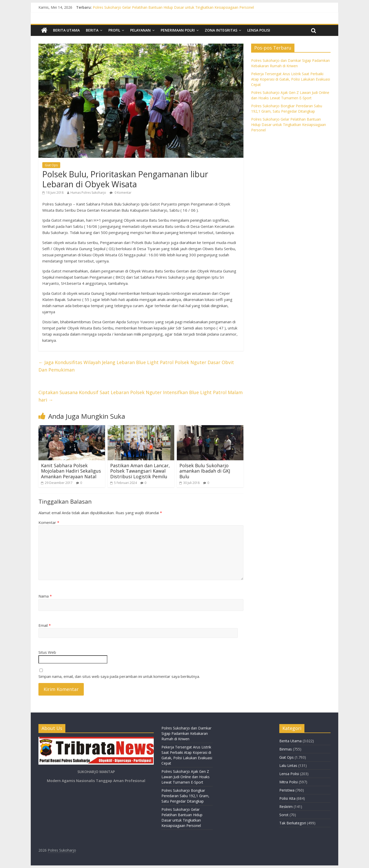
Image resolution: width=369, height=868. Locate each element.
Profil (114, 30)
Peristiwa (287, 790)
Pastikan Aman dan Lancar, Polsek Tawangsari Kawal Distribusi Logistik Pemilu (140, 471)
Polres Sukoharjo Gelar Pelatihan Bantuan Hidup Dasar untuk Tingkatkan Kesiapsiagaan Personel (173, 7)
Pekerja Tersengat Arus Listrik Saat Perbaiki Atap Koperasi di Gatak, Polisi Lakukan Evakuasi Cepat (291, 79)
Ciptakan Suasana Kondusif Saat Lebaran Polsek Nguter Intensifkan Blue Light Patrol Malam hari (141, 396)
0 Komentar (121, 193)
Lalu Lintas (288, 765)
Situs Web (47, 652)
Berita (92, 30)
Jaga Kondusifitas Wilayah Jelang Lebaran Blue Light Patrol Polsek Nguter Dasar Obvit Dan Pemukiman (136, 366)
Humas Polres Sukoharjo (88, 193)
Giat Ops (51, 165)
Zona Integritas (221, 30)
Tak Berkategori (293, 823)
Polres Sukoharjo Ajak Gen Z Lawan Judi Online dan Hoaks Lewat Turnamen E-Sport (186, 777)
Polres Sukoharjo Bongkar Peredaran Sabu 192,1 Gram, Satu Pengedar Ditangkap (185, 796)
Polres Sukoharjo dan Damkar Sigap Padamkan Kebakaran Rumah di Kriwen (186, 733)
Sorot (284, 815)
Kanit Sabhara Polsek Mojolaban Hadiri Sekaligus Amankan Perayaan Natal (71, 471)
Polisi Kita (287, 798)
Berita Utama (66, 30)
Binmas (286, 749)
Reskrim (286, 807)
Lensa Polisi (259, 30)
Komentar (49, 522)
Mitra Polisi (289, 782)
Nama (45, 596)
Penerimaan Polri (178, 30)
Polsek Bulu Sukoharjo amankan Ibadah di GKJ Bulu (205, 471)
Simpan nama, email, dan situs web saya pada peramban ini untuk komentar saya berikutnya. (119, 676)
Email (45, 625)
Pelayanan (140, 30)
